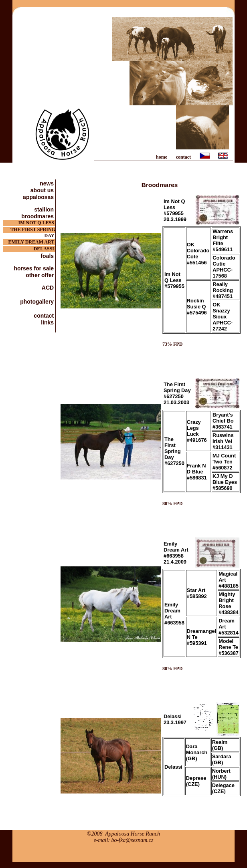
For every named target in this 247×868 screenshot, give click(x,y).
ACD (49, 287)
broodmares (38, 216)
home (162, 157)
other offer (40, 275)
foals (48, 256)
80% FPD (172, 503)
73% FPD (172, 344)
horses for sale (35, 268)
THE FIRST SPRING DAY (33, 230)
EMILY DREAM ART (32, 242)
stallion (45, 209)
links (48, 322)
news (48, 183)
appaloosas (39, 197)
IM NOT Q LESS (37, 223)
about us (43, 190)
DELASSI (45, 249)
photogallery (38, 301)
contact (183, 157)
